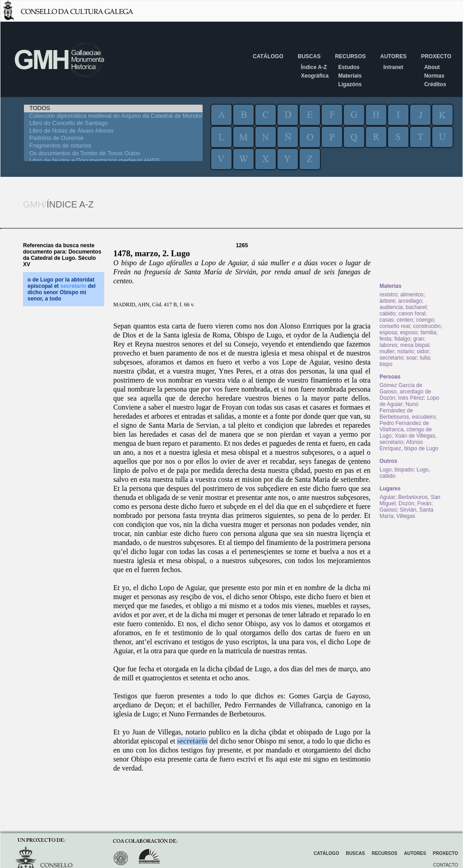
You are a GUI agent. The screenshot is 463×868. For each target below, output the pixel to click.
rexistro (388, 295)
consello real (395, 326)
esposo (409, 332)
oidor (423, 351)
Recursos (350, 56)
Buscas (309, 56)
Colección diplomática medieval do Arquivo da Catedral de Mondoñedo (113, 116)
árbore (387, 301)
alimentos (412, 295)
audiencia (391, 307)
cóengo (425, 320)
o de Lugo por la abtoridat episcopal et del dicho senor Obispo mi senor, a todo (62, 289)
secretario (192, 741)
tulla (425, 358)
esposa (388, 332)
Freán (424, 503)
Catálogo (268, 56)
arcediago (410, 301)
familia (428, 332)
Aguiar (387, 497)
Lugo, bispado (396, 470)
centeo (405, 320)
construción (427, 326)
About (432, 67)
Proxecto (436, 56)
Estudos (349, 67)
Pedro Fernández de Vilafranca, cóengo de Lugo (406, 429)
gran (419, 339)
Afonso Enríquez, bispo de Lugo (409, 445)
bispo (386, 364)
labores (388, 345)
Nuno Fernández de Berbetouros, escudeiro (407, 411)
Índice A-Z (314, 67)
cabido (387, 314)
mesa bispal (415, 345)
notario (405, 351)
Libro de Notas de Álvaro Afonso (113, 131)
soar (411, 358)
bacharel (416, 307)
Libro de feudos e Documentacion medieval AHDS (113, 161)
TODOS (113, 108)
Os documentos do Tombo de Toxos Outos (113, 154)
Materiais (350, 76)
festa (385, 339)
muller (387, 351)
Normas (434, 76)
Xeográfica (315, 76)
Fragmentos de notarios (113, 146)
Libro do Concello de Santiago (113, 123)
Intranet (393, 67)
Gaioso (388, 510)
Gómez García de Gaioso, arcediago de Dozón (405, 392)
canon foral (412, 314)
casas (387, 320)
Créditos (435, 84)
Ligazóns (350, 84)
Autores (393, 56)
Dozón (406, 503)
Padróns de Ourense (113, 138)
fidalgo (402, 339)
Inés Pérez (411, 398)
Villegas (406, 516)
